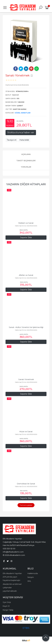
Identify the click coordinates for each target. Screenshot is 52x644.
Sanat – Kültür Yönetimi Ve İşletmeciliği (26, 327)
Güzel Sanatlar (22, 113)
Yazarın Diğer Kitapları (26, 184)
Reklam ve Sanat (26, 223)
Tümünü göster (26, 505)
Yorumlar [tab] (26, 167)
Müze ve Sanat (26, 432)
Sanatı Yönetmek (26, 379)
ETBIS (26, 628)
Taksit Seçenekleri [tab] (26, 161)
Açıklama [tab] (26, 154)
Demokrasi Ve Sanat (26, 484)
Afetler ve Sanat (26, 275)
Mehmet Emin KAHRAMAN (26, 226)
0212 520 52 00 (9, 549)
